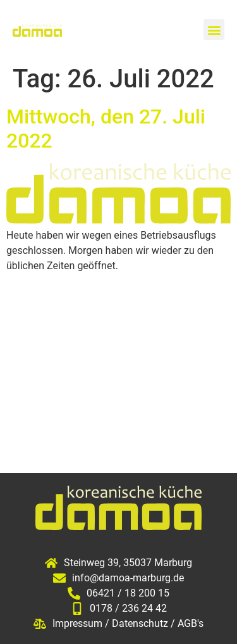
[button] (214, 29)
